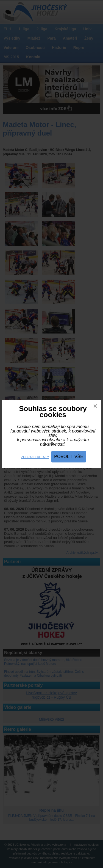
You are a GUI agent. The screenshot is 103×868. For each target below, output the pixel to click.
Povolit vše (69, 457)
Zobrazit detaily (35, 457)
